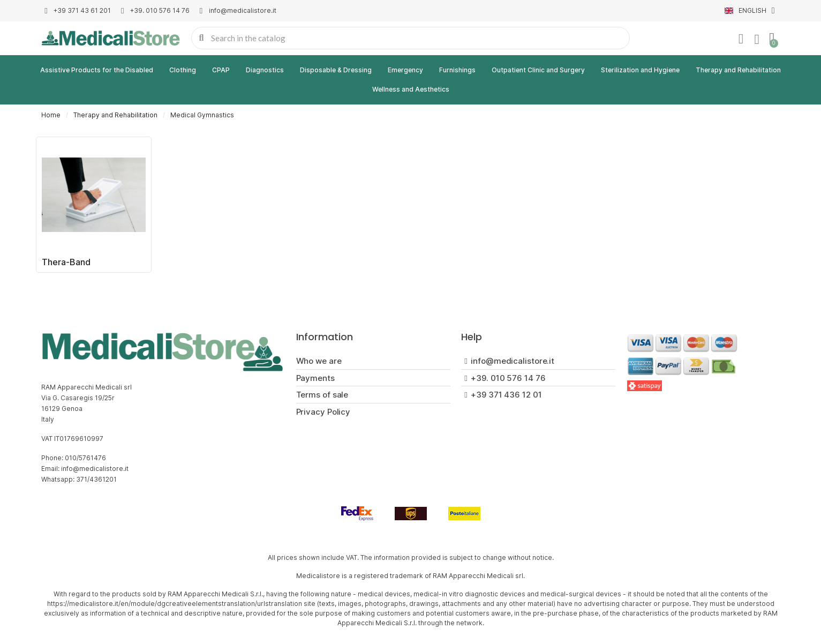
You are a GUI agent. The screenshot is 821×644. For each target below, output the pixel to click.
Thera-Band (66, 262)
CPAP (221, 70)
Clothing (183, 70)
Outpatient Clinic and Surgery (538, 70)
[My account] (741, 39)
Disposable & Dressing (336, 70)
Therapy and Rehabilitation (738, 70)
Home (51, 115)
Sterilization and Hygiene (640, 70)
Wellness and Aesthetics (411, 89)
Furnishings (457, 70)
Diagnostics (265, 70)
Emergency (405, 70)
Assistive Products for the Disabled (97, 70)
